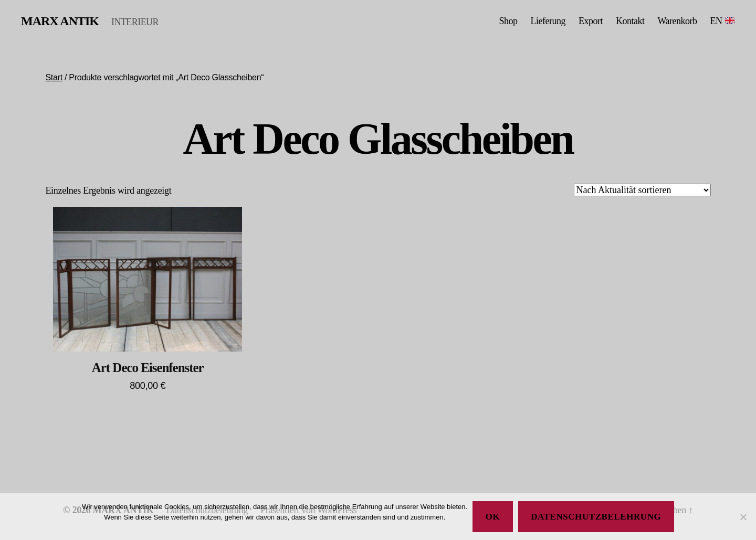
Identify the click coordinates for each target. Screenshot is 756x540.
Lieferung (548, 21)
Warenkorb (677, 21)
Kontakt (630, 21)
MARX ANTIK (60, 21)
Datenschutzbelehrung (596, 517)
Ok (493, 517)
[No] (743, 517)
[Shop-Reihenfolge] (642, 190)
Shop (508, 21)
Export (591, 21)
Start (54, 77)
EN (722, 21)
